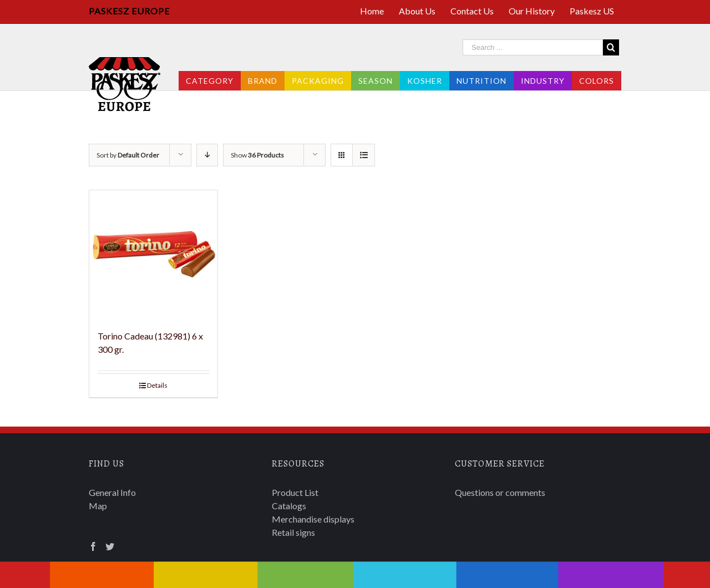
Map (98, 506)
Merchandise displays (313, 519)
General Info (112, 492)
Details (157, 385)
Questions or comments (500, 492)
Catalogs (289, 506)
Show (257, 155)
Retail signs (293, 532)
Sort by (128, 155)
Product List (295, 492)
